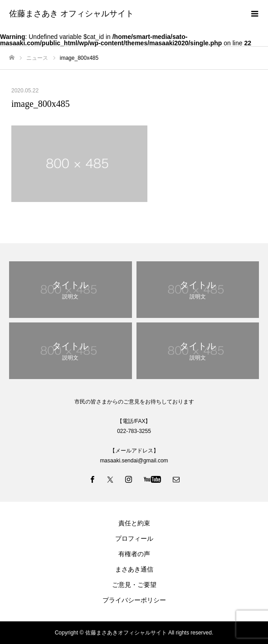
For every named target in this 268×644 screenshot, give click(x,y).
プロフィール (134, 538)
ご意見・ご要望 (134, 585)
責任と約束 (134, 523)
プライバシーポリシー (134, 600)
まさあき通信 (134, 569)
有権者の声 (134, 554)
